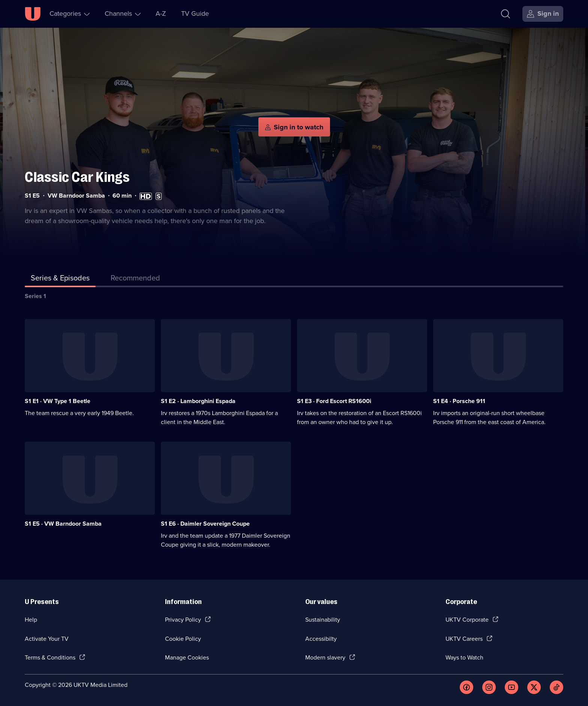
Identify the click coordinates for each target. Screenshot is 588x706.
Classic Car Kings (77, 177)
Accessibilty (321, 639)
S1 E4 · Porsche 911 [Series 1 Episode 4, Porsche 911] (459, 401)
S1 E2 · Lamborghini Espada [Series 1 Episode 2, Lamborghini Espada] (198, 401)
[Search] (505, 14)
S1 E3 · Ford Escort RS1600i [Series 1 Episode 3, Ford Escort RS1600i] (334, 401)
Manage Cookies (187, 657)
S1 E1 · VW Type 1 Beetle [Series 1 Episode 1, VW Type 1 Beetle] (58, 401)
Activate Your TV (47, 639)
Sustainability (323, 620)
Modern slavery (325, 657)
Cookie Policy (183, 639)
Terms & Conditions (50, 657)
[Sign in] (543, 14)
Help (31, 620)
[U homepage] (33, 14)
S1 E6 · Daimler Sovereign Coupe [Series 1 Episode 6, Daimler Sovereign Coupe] (205, 524)
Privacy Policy (183, 620)
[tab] (135, 279)
